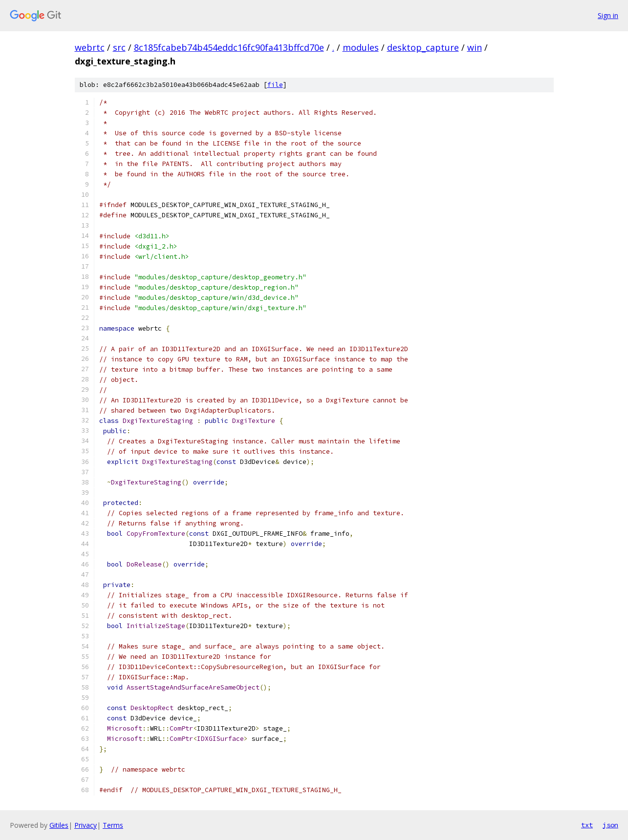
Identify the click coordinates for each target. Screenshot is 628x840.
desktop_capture (423, 47)
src (119, 47)
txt (587, 825)
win (475, 47)
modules (361, 47)
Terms (113, 825)
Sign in (608, 15)
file (275, 85)
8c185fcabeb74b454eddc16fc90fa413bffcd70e (229, 47)
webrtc (90, 47)
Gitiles (59, 825)
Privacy (86, 825)
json (610, 825)
